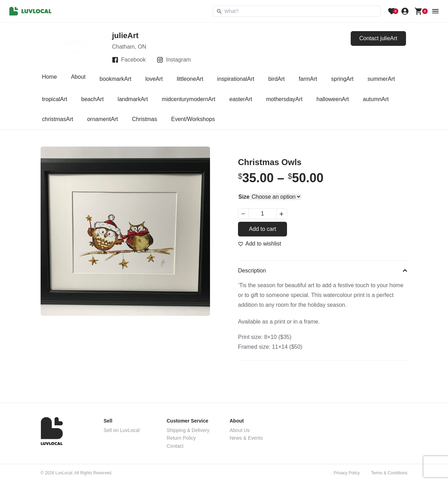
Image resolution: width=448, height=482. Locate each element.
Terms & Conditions (389, 473)
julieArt (125, 36)
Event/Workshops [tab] (193, 119)
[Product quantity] (262, 214)
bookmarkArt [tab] (116, 79)
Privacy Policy (347, 473)
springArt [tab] (342, 79)
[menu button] (435, 11)
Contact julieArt (379, 38)
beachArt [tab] (92, 99)
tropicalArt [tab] (55, 99)
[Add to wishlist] (260, 244)
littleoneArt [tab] (190, 79)
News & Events (246, 438)
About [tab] (78, 79)
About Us (240, 430)
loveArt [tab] (154, 79)
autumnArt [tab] (376, 99)
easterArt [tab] (241, 99)
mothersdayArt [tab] (284, 99)
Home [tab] (50, 79)
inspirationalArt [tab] (236, 79)
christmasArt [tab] (58, 119)
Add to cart (262, 229)
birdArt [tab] (276, 79)
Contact (175, 446)
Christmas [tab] (145, 119)
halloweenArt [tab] (333, 99)
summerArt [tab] (381, 79)
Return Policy (181, 438)
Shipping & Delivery (188, 430)
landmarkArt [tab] (133, 99)
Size (244, 197)
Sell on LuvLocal (122, 430)
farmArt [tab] (308, 79)
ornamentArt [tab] (103, 119)
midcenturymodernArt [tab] (188, 99)
